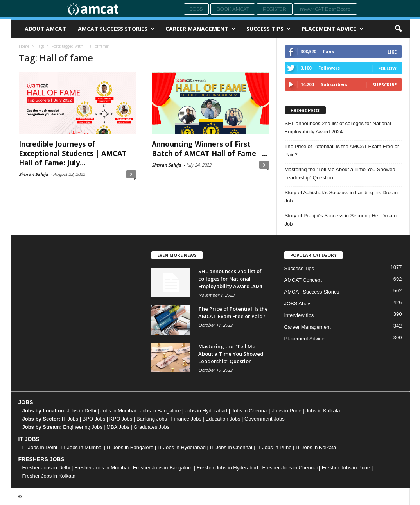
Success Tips (268, 29)
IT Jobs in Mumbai (82, 447)
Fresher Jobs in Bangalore (163, 468)
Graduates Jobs (152, 427)
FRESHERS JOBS (41, 459)
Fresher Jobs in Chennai (290, 468)
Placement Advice (332, 29)
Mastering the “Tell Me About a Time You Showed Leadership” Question (340, 174)
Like (392, 52)
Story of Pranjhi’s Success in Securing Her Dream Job (341, 220)
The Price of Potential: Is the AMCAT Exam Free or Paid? (342, 150)
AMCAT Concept (303, 280)
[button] (398, 29)
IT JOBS (29, 439)
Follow (387, 68)
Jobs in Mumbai (118, 411)
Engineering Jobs (83, 427)
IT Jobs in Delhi (40, 447)
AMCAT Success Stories (116, 29)
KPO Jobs (121, 419)
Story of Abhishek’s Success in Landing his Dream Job (341, 197)
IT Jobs (70, 419)
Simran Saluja (33, 174)
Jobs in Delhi (81, 411)
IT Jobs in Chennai (231, 447)
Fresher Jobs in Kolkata (49, 476)
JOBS (26, 402)
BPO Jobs (94, 419)
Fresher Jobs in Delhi (46, 468)
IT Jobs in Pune (274, 447)
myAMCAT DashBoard (325, 9)
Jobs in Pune (287, 411)
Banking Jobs (152, 419)
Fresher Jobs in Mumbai (101, 468)
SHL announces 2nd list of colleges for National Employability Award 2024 (338, 127)
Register (275, 9)
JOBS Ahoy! (298, 304)
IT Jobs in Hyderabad (182, 447)
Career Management (200, 29)
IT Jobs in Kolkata (316, 447)
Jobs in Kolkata (323, 411)
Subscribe (384, 85)
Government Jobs (265, 419)
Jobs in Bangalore (160, 411)
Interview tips (299, 315)
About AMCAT (45, 29)
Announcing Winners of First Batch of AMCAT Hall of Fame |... (210, 149)
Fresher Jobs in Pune (346, 468)
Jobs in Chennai (250, 411)
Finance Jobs (186, 419)
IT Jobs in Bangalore (130, 447)
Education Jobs (223, 419)
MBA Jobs (118, 427)
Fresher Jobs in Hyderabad (227, 468)
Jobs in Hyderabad (206, 411)
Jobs (196, 9)
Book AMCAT (233, 9)
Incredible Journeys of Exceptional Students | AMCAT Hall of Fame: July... (73, 153)
